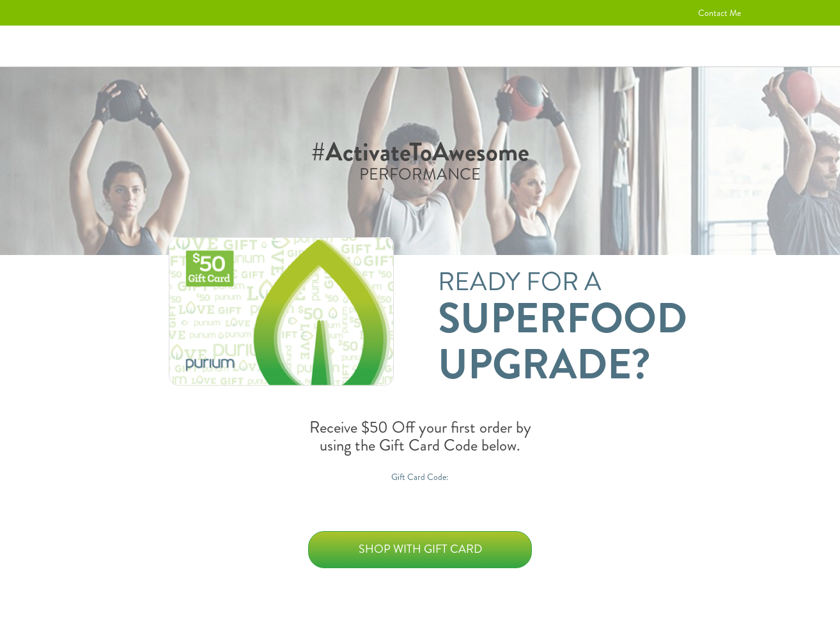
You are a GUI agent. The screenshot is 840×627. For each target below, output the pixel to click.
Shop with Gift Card (420, 549)
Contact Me (719, 13)
